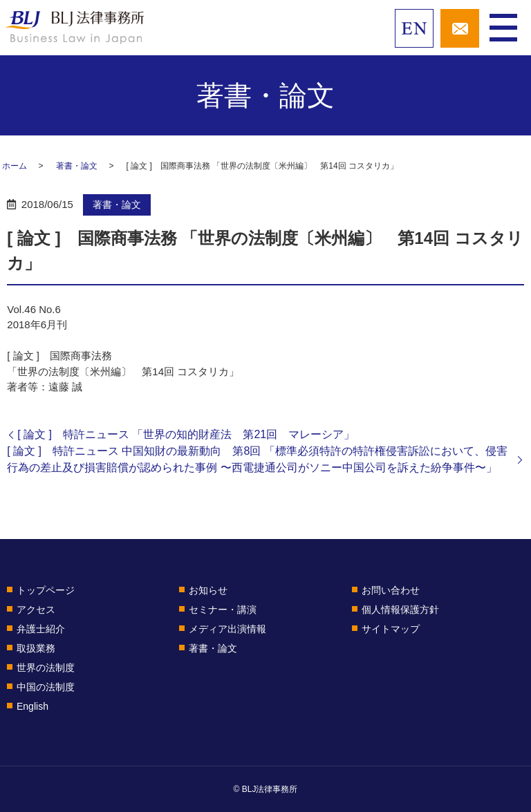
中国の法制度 (46, 687)
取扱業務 (36, 648)
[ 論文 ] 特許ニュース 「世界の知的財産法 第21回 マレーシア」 (186, 434)
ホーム (15, 166)
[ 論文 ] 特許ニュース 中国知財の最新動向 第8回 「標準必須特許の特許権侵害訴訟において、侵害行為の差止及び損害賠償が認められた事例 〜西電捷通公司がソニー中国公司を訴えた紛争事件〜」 (257, 459)
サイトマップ (391, 629)
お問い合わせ (391, 590)
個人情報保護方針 (400, 610)
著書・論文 (77, 166)
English (32, 706)
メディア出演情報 (227, 629)
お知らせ (208, 590)
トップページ (46, 590)
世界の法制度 (46, 668)
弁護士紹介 (41, 629)
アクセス (36, 610)
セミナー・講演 (223, 610)
